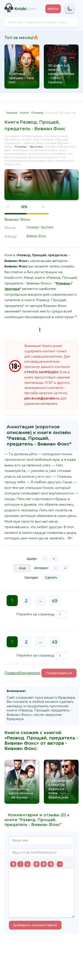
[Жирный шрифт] (13, 864)
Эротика (36, 147)
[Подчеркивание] (27, 864)
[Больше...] (60, 864)
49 (55, 601)
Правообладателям (22, 673)
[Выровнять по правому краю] (51, 864)
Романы (20, 147)
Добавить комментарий (35, 925)
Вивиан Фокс (17, 219)
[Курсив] (20, 864)
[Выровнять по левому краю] (37, 864)
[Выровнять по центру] (44, 864)
